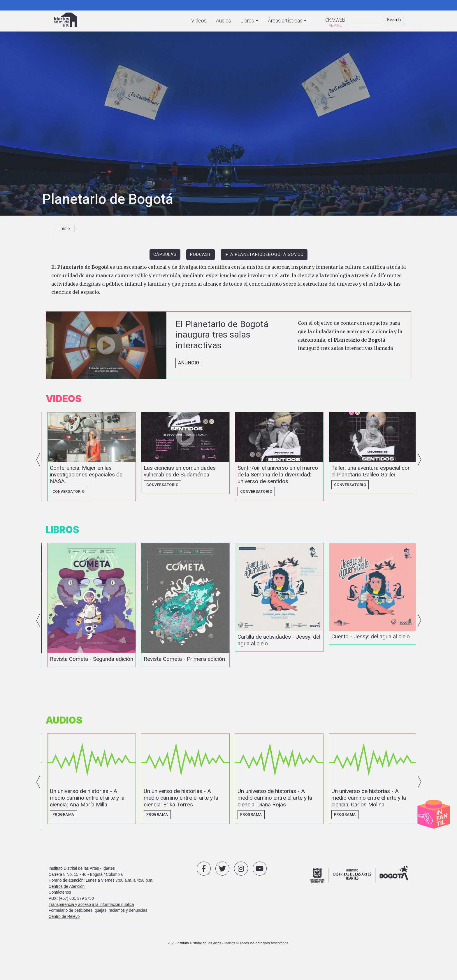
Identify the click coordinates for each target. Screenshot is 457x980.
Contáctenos (60, 912)
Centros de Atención (67, 907)
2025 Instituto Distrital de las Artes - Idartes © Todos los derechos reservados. (228, 963)
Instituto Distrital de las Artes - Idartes (82, 889)
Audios (224, 21)
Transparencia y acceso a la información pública (91, 924)
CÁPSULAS (165, 255)
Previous (38, 462)
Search (394, 20)
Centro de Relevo (64, 937)
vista (228, 345)
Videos (199, 21)
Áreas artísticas (285, 21)
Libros (247, 21)
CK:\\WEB (335, 20)
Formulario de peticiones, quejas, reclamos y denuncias (98, 931)
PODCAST (201, 255)
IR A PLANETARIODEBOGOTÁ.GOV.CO (264, 255)
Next (419, 462)
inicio (65, 228)
